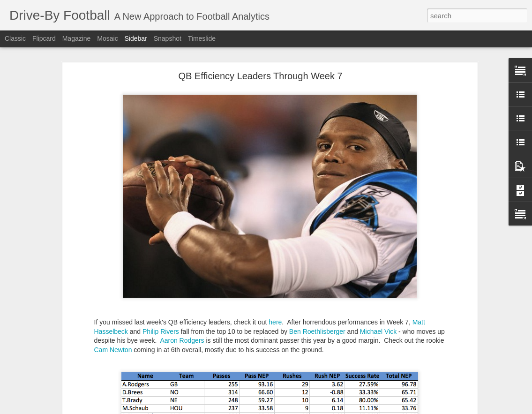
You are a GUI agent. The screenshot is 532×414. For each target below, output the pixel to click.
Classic (15, 38)
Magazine (77, 38)
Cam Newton (113, 350)
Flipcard (44, 38)
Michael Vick (378, 331)
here (275, 322)
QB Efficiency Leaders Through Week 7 (260, 76)
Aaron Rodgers (182, 340)
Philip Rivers (161, 331)
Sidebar (136, 38)
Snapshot (168, 38)
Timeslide (202, 38)
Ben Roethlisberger (317, 331)
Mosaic (107, 38)
